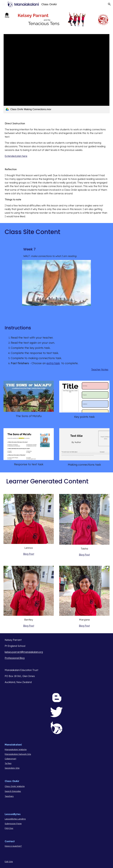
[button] (4, 4)
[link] (56, 73)
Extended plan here (16, 156)
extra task (53, 363)
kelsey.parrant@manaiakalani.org (24, 652)
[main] (56, 140)
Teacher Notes (100, 369)
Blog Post (29, 554)
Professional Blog (15, 658)
